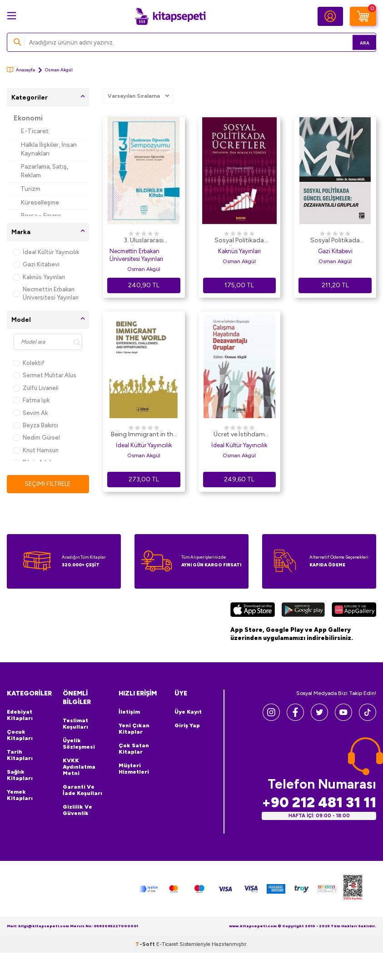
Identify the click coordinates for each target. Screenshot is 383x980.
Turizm (30, 189)
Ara (356, 42)
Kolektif (29, 363)
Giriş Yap (187, 726)
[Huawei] (354, 611)
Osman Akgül (144, 269)
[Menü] (12, 16)
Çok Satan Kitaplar (134, 749)
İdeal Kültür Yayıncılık (46, 252)
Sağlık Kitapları (20, 775)
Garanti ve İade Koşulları (82, 790)
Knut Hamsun (36, 450)
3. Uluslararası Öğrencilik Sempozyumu (144, 241)
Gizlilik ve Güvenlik (77, 810)
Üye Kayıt (188, 712)
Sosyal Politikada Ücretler (239, 241)
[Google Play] (303, 611)
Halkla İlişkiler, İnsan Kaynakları (49, 149)
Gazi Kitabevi (37, 264)
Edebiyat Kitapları (20, 715)
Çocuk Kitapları (20, 735)
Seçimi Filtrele (48, 484)
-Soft (146, 945)
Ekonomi (28, 118)
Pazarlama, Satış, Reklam (44, 171)
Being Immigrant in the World (144, 435)
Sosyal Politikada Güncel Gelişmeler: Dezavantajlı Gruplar (335, 241)
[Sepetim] (363, 16)
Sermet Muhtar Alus (45, 375)
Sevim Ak (31, 413)
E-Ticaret (35, 131)
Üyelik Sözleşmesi (79, 744)
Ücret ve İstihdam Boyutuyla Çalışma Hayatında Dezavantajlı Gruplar (239, 435)
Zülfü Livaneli (36, 388)
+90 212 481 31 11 (319, 803)
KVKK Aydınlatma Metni (79, 767)
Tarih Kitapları (20, 755)
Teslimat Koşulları (75, 724)
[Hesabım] (330, 16)
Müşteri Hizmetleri (134, 769)
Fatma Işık (32, 400)
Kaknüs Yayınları (39, 277)
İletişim (129, 712)
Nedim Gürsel (37, 437)
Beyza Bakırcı (36, 425)
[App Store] (253, 611)
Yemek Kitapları (20, 795)
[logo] (170, 16)
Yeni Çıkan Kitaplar (134, 729)
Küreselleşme (40, 202)
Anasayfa (21, 70)
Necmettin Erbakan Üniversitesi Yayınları (46, 293)
